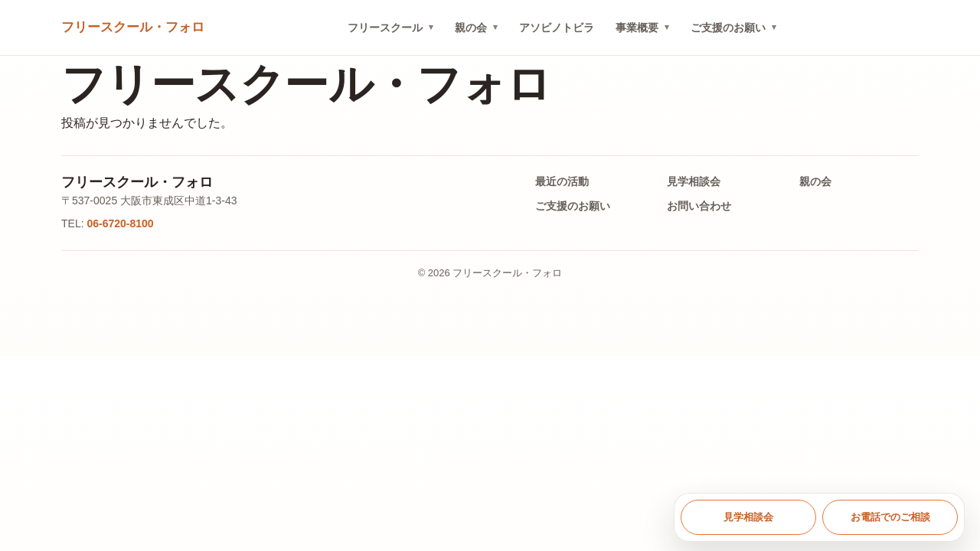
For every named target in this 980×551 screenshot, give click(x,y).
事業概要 (637, 28)
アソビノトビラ (557, 28)
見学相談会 (694, 181)
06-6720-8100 (120, 223)
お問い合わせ (699, 206)
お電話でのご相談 (890, 517)
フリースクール (385, 28)
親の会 (471, 28)
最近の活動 (562, 181)
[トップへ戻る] (133, 28)
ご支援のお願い (728, 28)
